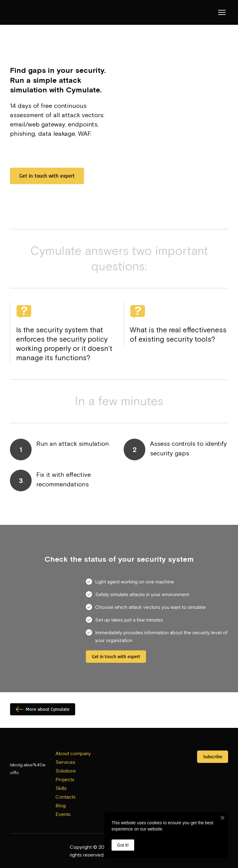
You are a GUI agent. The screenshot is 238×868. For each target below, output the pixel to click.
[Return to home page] (22, 13)
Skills (61, 788)
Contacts (66, 797)
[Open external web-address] (119, 757)
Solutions (66, 771)
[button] (47, 176)
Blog (61, 805)
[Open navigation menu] (222, 12)
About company (73, 753)
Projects (65, 779)
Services (65, 762)
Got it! (123, 845)
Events (63, 814)
